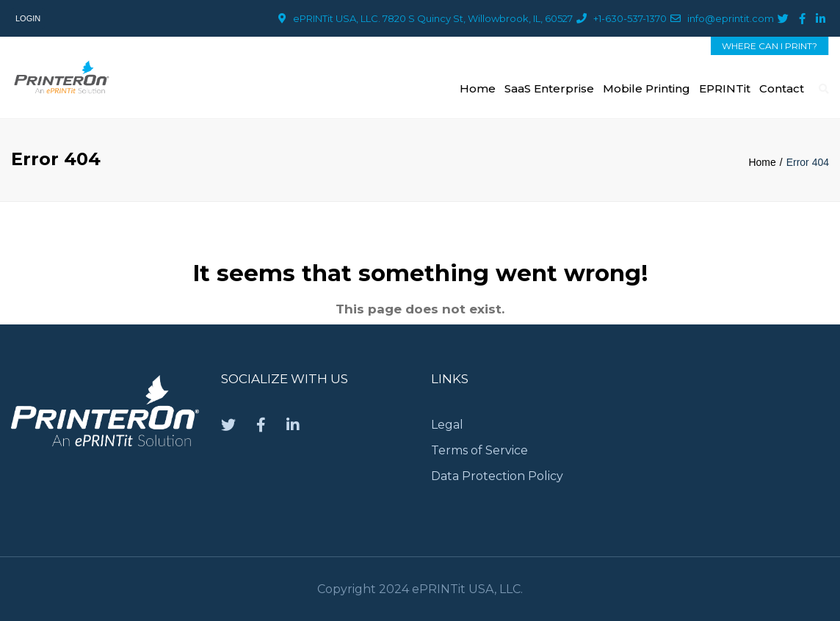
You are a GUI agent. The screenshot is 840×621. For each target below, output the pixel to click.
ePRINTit (725, 88)
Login (28, 18)
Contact (782, 88)
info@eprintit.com (731, 18)
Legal (447, 425)
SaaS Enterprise (549, 88)
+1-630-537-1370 (630, 18)
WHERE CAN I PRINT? (770, 46)
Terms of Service (479, 450)
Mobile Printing (647, 88)
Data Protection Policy (499, 476)
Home (478, 88)
